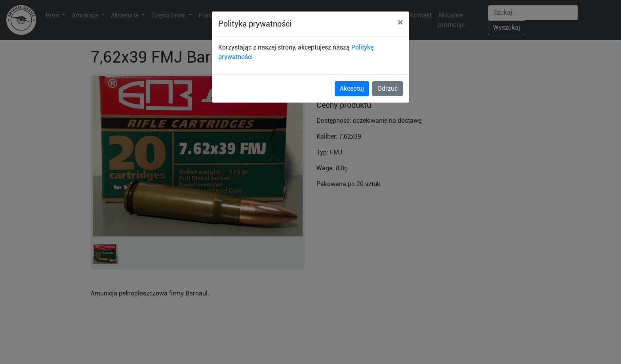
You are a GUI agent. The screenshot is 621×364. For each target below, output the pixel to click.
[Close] (400, 23)
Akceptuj (352, 89)
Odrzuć (388, 89)
